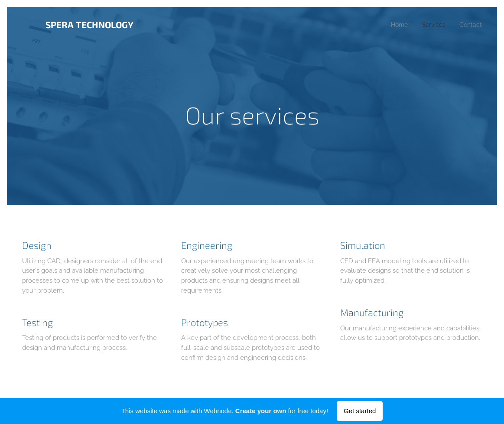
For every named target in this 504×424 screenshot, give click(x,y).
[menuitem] (395, 25)
